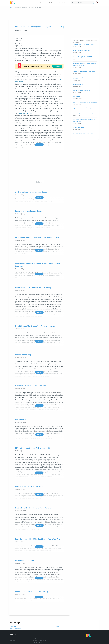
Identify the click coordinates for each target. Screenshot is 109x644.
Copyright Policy (37, 626)
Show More (39, 133)
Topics (37, 3)
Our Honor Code (38, 631)
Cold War (57, 615)
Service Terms (37, 635)
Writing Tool (44, 3)
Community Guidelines (39, 629)
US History (65, 3)
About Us (13, 626)
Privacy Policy (37, 633)
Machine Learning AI (55, 3)
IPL (11, 7)
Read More (39, 186)
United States (13, 615)
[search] (93, 3)
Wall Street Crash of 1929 (16, 617)
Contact (12, 629)
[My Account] (97, 3)
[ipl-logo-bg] (13, 3)
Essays (31, 3)
